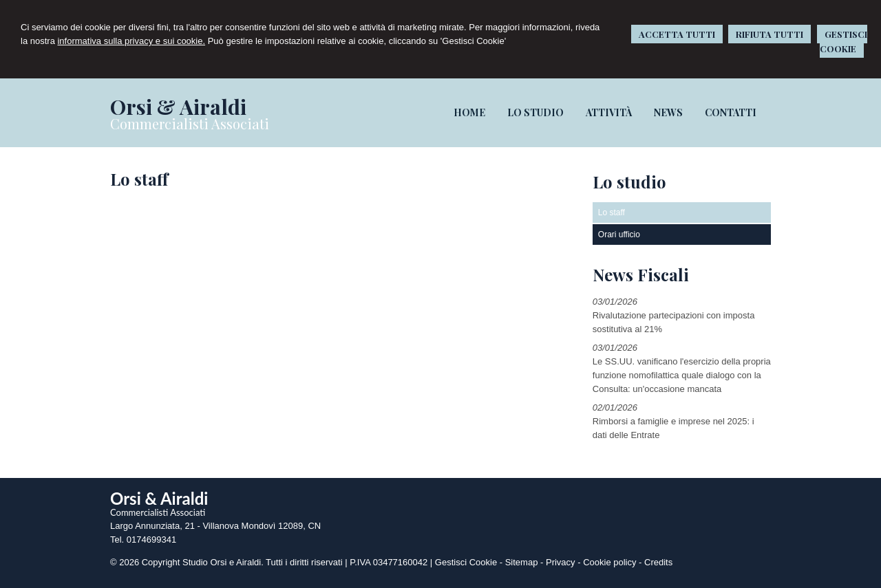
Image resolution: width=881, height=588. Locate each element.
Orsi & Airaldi (178, 107)
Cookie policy (609, 562)
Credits (658, 562)
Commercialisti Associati (190, 123)
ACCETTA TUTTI (677, 34)
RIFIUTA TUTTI (769, 34)
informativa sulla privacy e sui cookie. (131, 41)
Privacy (561, 562)
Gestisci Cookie (466, 562)
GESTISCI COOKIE (843, 41)
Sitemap (522, 562)
